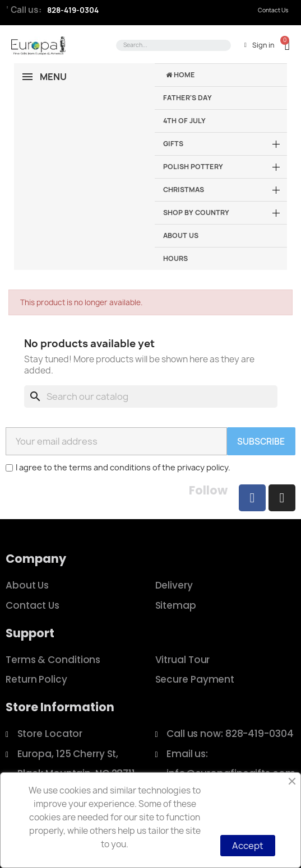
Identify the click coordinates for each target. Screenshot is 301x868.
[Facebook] (252, 498)
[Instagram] (282, 498)
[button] (282, 45)
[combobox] (172, 45)
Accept (248, 846)
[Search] (151, 396)
